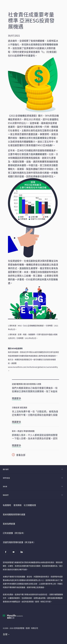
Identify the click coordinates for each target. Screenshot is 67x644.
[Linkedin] (22, 553)
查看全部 (21, 455)
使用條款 (18, 505)
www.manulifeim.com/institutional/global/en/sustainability (33, 367)
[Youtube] (14, 553)
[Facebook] (6, 553)
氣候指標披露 (9, 524)
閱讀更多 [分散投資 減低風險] (17, 422)
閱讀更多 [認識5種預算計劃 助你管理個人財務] (17, 398)
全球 (5, 634)
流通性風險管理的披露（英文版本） (19, 542)
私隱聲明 (7, 505)
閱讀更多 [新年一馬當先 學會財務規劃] (17, 445)
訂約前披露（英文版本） (14, 533)
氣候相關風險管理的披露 (14, 514)
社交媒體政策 (30, 505)
